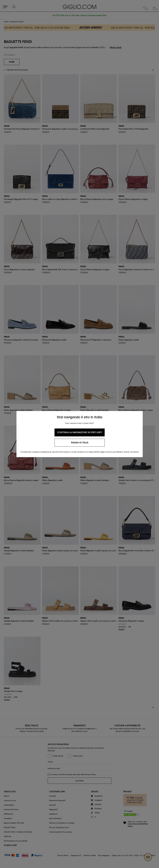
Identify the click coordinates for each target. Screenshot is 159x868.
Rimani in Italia (80, 443)
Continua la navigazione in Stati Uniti (80, 432)
